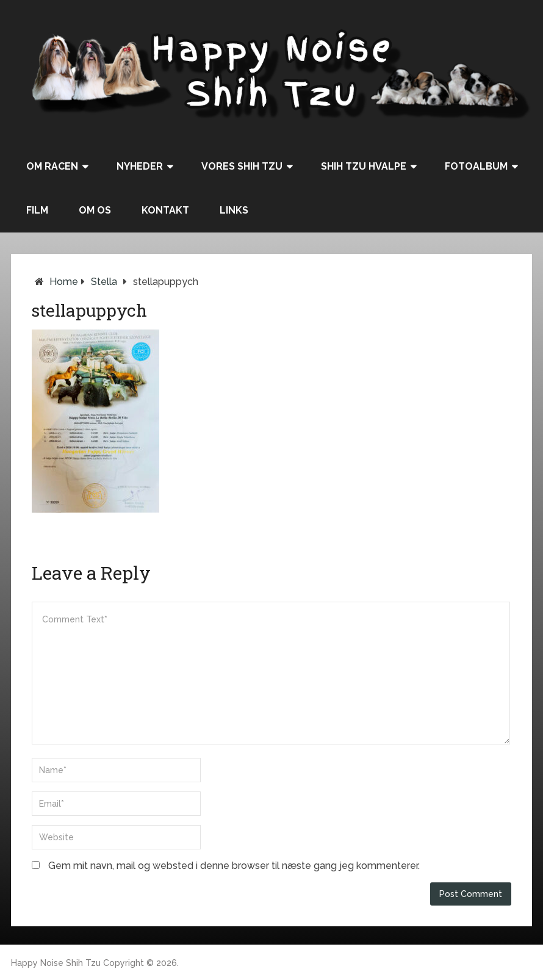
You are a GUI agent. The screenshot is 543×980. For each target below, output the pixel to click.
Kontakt (165, 210)
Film (37, 210)
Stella (104, 282)
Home (64, 282)
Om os (95, 210)
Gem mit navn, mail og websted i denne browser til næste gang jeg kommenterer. (234, 866)
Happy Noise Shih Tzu (56, 963)
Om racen (52, 166)
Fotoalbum (476, 166)
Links (234, 210)
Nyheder (140, 166)
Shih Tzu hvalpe (364, 166)
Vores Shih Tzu (242, 166)
